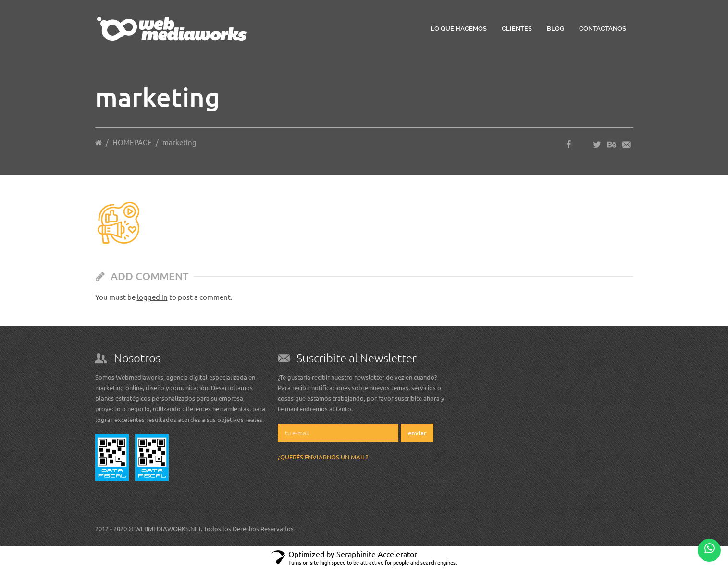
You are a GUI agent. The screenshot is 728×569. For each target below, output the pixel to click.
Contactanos (603, 29)
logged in (152, 297)
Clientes (517, 29)
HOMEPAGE (132, 142)
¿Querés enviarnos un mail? (323, 457)
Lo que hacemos (459, 29)
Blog (555, 29)
